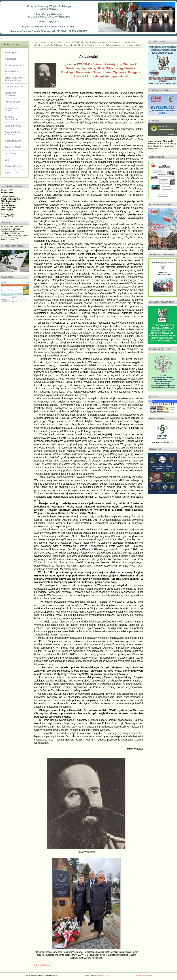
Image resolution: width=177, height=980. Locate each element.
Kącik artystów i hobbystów (12, 133)
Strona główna (12, 53)
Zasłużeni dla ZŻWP (14, 87)
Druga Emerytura (13, 126)
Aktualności (10, 59)
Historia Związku (13, 102)
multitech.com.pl (104, 975)
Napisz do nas (12, 173)
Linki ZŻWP (10, 154)
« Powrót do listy (42, 965)
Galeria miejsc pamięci (12, 109)
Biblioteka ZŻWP (13, 141)
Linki (7, 160)
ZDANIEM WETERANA (11, 118)
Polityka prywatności (144, 975)
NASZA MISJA (12, 71)
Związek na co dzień (15, 65)
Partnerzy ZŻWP (13, 147)
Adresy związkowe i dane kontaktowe (14, 79)
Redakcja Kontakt (13, 166)
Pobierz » (171, 134)
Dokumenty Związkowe (10, 94)
